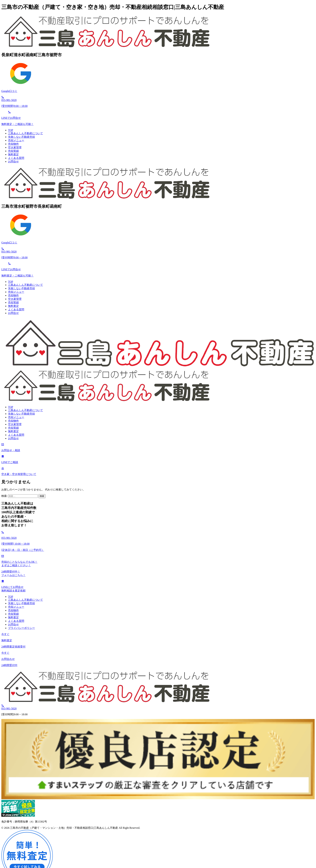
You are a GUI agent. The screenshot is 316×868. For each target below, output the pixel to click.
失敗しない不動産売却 (21, 137)
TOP (11, 130)
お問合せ (13, 162)
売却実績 (13, 151)
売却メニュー (16, 140)
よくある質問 (16, 158)
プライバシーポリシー (21, 628)
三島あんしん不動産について (26, 133)
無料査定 (13, 154)
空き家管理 (15, 147)
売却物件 (13, 144)
